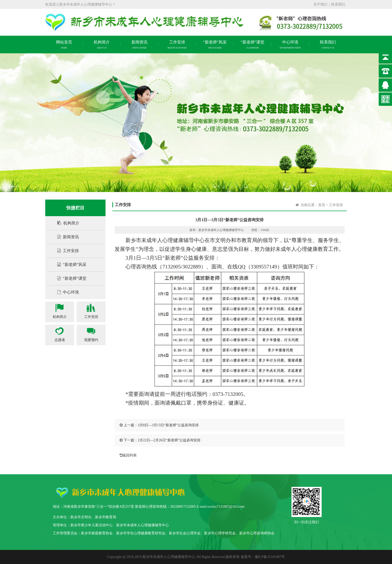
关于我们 (320, 4)
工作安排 (66, 251)
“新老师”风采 (69, 265)
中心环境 (66, 292)
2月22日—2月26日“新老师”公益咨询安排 (169, 440)
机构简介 (66, 223)
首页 (322, 205)
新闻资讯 (66, 237)
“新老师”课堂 (69, 278)
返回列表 (127, 455)
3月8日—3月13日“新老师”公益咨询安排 (168, 425)
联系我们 (338, 4)
